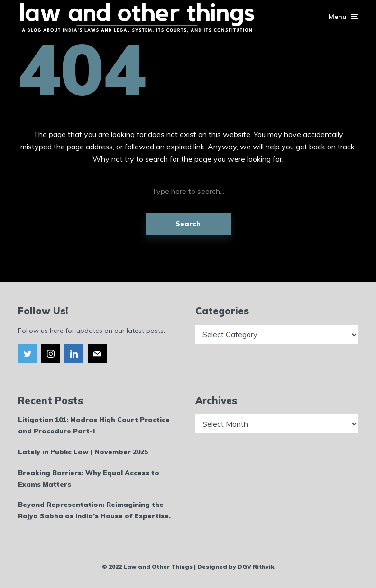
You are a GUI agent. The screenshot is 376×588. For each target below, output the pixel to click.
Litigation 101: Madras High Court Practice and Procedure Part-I (94, 425)
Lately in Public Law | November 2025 (83, 452)
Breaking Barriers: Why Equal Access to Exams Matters (89, 478)
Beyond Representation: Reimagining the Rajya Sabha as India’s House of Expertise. (94, 510)
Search (188, 224)
